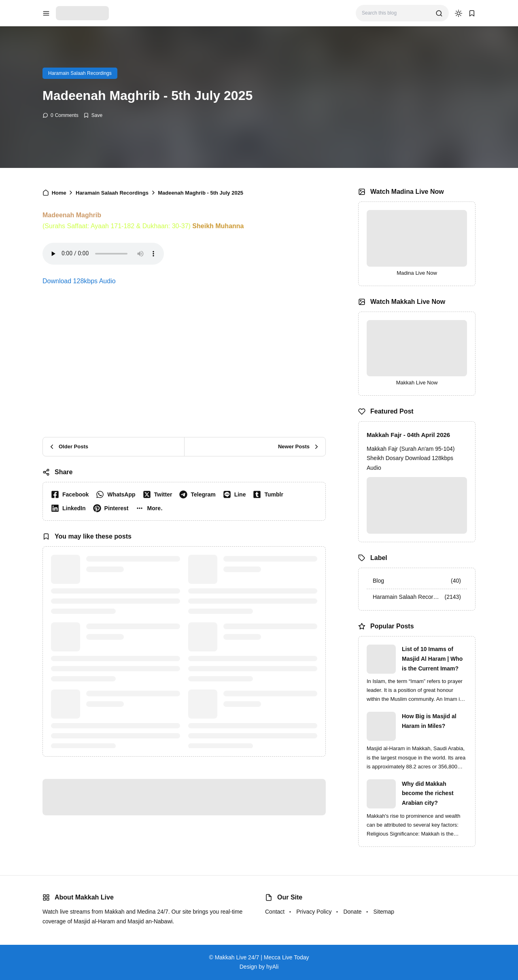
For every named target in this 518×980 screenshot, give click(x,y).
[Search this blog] (396, 13)
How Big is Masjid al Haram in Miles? (429, 721)
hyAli (272, 967)
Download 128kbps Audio (79, 281)
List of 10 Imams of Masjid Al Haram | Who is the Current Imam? (432, 659)
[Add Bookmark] (93, 115)
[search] (439, 13)
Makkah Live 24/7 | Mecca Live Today (262, 957)
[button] (151, 508)
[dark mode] (459, 13)
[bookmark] (472, 13)
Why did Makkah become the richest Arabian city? (428, 793)
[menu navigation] (46, 13)
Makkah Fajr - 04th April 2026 (408, 435)
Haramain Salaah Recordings (80, 73)
